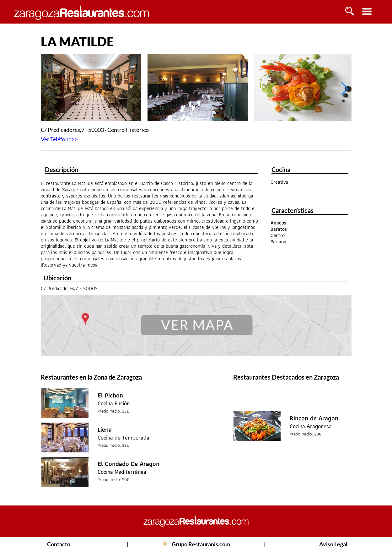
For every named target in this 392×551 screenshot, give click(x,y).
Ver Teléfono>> (59, 139)
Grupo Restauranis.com (201, 544)
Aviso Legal (333, 544)
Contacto (59, 544)
